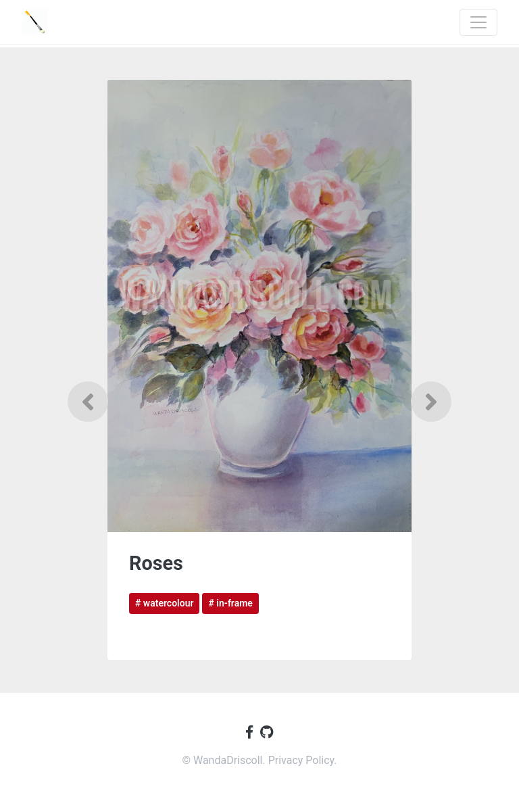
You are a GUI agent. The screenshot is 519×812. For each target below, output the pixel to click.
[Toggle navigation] (478, 22)
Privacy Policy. (303, 760)
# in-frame (230, 603)
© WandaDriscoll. (225, 760)
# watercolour (164, 603)
